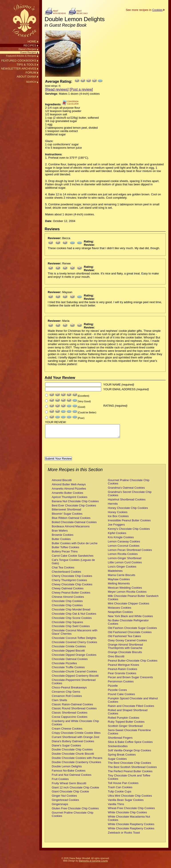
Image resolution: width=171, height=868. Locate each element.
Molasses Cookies (120, 610)
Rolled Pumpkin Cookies (124, 720)
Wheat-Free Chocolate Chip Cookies (131, 811)
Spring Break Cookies (122, 757)
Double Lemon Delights (67, 769)
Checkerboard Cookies (66, 574)
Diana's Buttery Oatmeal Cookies (73, 744)
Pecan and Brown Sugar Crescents (130, 680)
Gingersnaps (60, 807)
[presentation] (78, 450)
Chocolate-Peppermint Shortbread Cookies (74, 684)
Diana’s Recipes (27, 49)
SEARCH (31, 82)
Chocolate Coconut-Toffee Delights (74, 641)
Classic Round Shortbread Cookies (74, 711)
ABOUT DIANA (26, 77)
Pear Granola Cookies (122, 676)
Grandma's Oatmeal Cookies (126, 490)
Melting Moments (119, 586)
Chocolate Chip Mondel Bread (71, 612)
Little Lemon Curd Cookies (125, 565)
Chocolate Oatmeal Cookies (70, 662)
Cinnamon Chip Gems (66, 694)
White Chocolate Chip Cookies (127, 815)
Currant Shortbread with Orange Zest (76, 740)
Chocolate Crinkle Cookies (69, 649)
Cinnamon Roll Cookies (67, 699)
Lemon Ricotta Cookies (123, 557)
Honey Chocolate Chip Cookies (128, 511)
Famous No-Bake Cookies (69, 773)
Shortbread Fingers (120, 740)
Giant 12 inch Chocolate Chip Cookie (75, 790)
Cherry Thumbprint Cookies (69, 583)
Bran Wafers (60, 533)
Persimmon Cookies (121, 684)
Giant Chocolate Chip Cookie (70, 794)
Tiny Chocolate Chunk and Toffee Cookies (129, 780)
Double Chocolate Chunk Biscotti (73, 756)
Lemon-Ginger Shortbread (125, 561)
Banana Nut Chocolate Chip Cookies (75, 504)
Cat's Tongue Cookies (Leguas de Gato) (73, 564)
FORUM (31, 73)
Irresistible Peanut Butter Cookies (129, 523)
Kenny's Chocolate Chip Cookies (129, 531)
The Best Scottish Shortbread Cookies (132, 770)
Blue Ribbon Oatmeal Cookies (71, 521)
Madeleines (115, 573)
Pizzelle (113, 688)
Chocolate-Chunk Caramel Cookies (74, 674)
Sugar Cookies (117, 761)
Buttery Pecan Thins (65, 554)
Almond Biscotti (62, 483)
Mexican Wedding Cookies (125, 590)
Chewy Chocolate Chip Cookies (72, 587)
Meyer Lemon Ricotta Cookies (127, 594)
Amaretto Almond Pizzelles (69, 491)
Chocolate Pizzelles (64, 666)
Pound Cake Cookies (121, 697)
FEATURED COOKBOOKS (19, 61)
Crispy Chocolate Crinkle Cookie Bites (76, 735)
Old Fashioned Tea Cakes (124, 639)
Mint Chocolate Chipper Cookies (129, 606)
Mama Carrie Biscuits (122, 578)
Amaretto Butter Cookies (68, 495)
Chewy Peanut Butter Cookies (71, 595)
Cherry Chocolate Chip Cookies (72, 579)
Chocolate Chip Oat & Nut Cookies (74, 616)
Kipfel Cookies (117, 536)
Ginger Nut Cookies (64, 798)
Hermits (113, 506)
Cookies (157, 10)
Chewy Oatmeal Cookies (68, 591)
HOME (32, 41)
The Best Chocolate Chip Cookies (130, 765)
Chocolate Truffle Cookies (68, 670)
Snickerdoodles (118, 749)
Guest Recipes (28, 52)
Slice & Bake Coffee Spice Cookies (130, 745)
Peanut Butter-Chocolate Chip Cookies (133, 663)
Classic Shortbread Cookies (70, 715)
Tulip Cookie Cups (120, 794)
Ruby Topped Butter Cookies (126, 724)
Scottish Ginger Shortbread (125, 729)
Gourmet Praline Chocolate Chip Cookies (73, 817)
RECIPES (30, 45)
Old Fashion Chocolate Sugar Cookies (132, 631)
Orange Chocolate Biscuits (125, 655)
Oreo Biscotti (116, 659)
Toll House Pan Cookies (123, 786)
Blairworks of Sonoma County (93, 863)
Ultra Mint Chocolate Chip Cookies (130, 798)
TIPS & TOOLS (26, 65)
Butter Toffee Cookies (66, 550)
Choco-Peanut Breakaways (69, 690)
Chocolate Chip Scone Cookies (72, 621)
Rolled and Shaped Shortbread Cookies (128, 714)
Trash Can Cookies (120, 790)
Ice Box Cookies (118, 519)
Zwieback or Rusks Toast (124, 835)
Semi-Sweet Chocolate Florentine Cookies (129, 734)
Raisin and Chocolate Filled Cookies (131, 709)
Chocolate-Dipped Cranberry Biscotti (75, 678)
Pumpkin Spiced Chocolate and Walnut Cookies (133, 703)
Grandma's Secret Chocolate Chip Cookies (130, 496)
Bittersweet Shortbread (66, 512)
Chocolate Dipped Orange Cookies (74, 657)
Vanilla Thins (116, 807)
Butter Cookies (61, 542)
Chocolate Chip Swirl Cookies (71, 629)
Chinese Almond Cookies (68, 599)
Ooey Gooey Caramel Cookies (127, 643)
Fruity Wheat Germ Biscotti (69, 786)
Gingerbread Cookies (65, 803)
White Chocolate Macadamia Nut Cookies (129, 821)
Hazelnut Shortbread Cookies (127, 502)
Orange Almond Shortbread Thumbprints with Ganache (125, 649)
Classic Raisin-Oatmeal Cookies (72, 707)
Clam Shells (59, 703)
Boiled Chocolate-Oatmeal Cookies (74, 525)
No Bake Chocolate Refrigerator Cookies (128, 625)
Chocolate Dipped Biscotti (68, 653)
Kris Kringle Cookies (121, 540)
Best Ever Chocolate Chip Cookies (74, 508)
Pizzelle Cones (117, 693)
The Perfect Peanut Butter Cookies (130, 774)
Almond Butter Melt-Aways (69, 487)
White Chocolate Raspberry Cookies (131, 827)
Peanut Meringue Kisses (124, 667)
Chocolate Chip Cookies (67, 604)
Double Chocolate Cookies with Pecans (77, 761)
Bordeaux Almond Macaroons (71, 529)
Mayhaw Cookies (119, 582)
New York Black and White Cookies (130, 619)
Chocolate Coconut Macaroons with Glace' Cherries (75, 635)
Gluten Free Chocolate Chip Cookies (75, 811)
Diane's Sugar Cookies (66, 748)
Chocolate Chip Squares (67, 625)
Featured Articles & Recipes (21, 56)
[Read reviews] (57, 89)
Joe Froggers (116, 527)
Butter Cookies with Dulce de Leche (75, 546)
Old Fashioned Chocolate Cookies (130, 635)
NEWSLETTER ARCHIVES (19, 69)
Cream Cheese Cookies (67, 731)
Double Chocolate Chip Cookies (72, 752)
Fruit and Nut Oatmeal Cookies (72, 777)
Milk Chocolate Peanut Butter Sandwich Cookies (133, 600)
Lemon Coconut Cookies (124, 548)
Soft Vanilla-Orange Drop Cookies (130, 753)
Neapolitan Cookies (120, 615)
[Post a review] (81, 89)
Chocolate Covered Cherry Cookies (74, 645)
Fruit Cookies (60, 782)
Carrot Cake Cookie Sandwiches (73, 558)
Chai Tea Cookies (63, 570)
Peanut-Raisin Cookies (123, 672)
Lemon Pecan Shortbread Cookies (130, 553)
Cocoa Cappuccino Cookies (70, 719)
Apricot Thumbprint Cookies (70, 500)
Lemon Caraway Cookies (124, 544)
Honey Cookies (118, 515)
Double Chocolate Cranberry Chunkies (77, 765)
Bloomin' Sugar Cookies (67, 516)
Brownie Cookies (63, 537)
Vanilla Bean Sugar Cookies (126, 803)
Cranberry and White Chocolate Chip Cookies (75, 725)
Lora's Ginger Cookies (122, 569)
